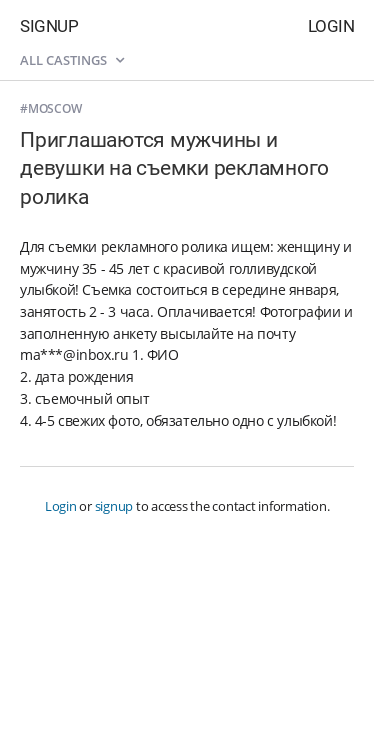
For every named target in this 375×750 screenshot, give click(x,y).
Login (331, 26)
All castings (72, 60)
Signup (49, 26)
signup (114, 506)
